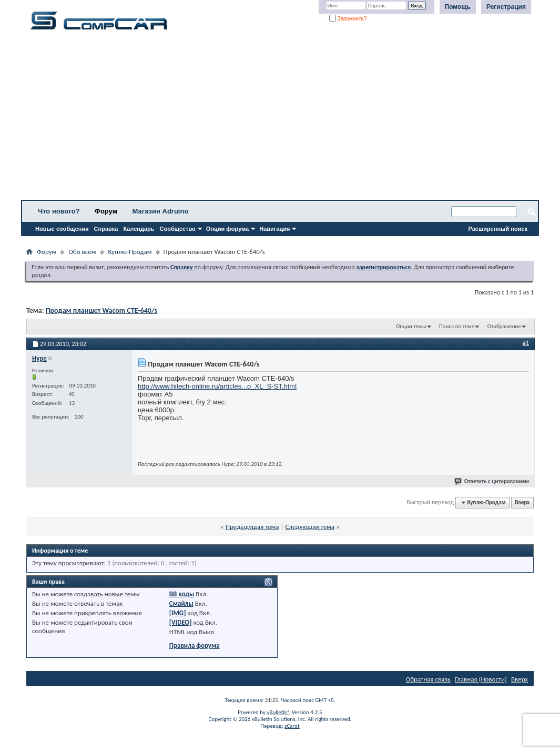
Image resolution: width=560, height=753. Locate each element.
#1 (526, 343)
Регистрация (506, 7)
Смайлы (181, 603)
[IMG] (178, 613)
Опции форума (227, 229)
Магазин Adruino (161, 211)
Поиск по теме (457, 326)
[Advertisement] (280, 118)
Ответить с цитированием (492, 481)
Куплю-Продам (130, 252)
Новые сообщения (62, 229)
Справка (106, 229)
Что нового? (59, 211)
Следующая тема (310, 527)
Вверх (522, 502)
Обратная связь (428, 679)
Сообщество (178, 229)
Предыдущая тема (252, 527)
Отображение (504, 326)
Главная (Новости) (481, 679)
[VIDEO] (181, 622)
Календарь (139, 229)
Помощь (458, 7)
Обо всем (82, 252)
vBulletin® (278, 712)
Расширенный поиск (498, 229)
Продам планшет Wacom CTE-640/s (102, 311)
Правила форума (195, 645)
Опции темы (411, 326)
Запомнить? (348, 19)
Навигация (274, 229)
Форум (106, 211)
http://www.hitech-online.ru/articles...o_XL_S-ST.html (217, 386)
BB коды (182, 594)
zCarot (292, 726)
